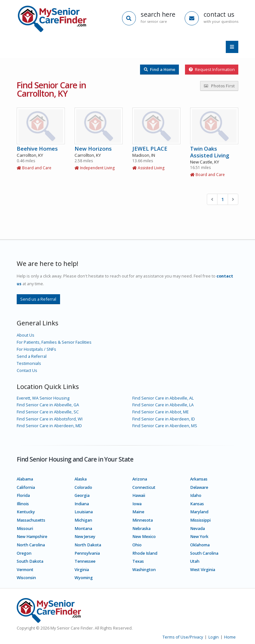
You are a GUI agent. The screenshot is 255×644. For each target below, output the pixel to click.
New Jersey (85, 537)
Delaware (199, 487)
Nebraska (141, 529)
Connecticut (144, 487)
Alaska (81, 479)
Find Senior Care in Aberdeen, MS (165, 426)
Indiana (82, 504)
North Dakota (88, 545)
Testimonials (29, 363)
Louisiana (84, 512)
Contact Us (27, 371)
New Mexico (144, 537)
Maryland (199, 512)
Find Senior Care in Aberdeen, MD (49, 426)
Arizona (140, 479)
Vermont (25, 570)
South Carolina (204, 553)
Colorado (83, 487)
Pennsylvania (87, 553)
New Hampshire (32, 537)
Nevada (198, 529)
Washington (144, 570)
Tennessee (85, 561)
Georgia (82, 495)
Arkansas (199, 479)
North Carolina (31, 545)
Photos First (219, 86)
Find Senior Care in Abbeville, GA (48, 405)
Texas (138, 561)
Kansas (197, 504)
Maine (138, 512)
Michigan (83, 520)
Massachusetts (31, 520)
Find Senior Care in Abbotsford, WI (50, 419)
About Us (26, 335)
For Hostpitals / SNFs (36, 349)
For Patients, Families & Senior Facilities (54, 342)
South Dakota (30, 561)
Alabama (25, 479)
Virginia (82, 570)
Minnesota (143, 520)
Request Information (212, 69)
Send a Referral (32, 356)
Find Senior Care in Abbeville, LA (163, 405)
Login (214, 637)
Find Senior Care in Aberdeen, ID (164, 419)
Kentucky (26, 512)
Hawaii (139, 495)
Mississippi (200, 520)
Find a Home (160, 69)
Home (230, 637)
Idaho (196, 495)
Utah (195, 561)
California (26, 487)
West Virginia (203, 570)
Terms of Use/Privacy (183, 637)
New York (199, 537)
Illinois (23, 504)
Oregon (24, 553)
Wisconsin (26, 578)
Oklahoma (200, 545)
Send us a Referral (38, 299)
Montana (83, 529)
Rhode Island (145, 553)
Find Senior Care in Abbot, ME (161, 412)
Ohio (137, 545)
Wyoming (84, 578)
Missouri (25, 529)
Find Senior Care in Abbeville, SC (48, 412)
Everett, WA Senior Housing (43, 398)
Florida (23, 495)
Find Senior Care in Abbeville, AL (163, 398)
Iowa (137, 504)
